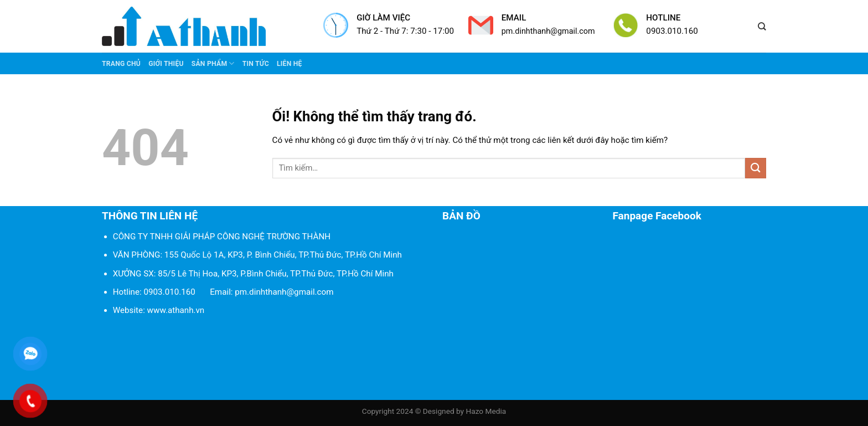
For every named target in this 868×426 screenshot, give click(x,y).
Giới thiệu (166, 64)
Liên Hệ (290, 64)
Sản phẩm (213, 63)
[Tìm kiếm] (762, 27)
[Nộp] (756, 168)
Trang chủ (121, 64)
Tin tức (256, 64)
